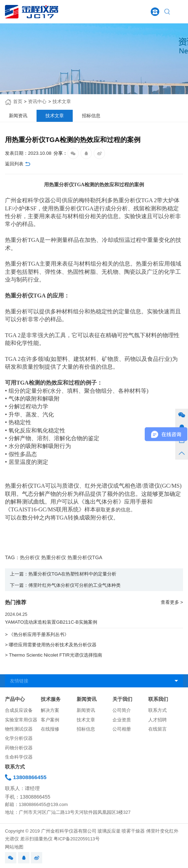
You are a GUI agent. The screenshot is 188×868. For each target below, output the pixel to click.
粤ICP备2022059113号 (77, 839)
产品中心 (15, 699)
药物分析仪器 (19, 748)
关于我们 (122, 699)
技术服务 (51, 699)
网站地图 (14, 847)
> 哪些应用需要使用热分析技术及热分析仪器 (51, 645)
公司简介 (122, 710)
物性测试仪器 (19, 729)
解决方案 (50, 710)
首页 (18, 102)
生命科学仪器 (19, 757)
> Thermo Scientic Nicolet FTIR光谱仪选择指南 (53, 655)
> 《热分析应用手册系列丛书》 (37, 634)
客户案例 (50, 720)
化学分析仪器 (19, 738)
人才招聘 (157, 720)
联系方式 (157, 710)
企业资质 (122, 720)
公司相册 (122, 729)
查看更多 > (172, 602)
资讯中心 (37, 102)
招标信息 (86, 729)
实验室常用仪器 (21, 720)
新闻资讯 (87, 699)
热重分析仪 (127, 200)
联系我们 (158, 699)
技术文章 (62, 102)
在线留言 (157, 729)
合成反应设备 (19, 710)
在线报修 (50, 729)
